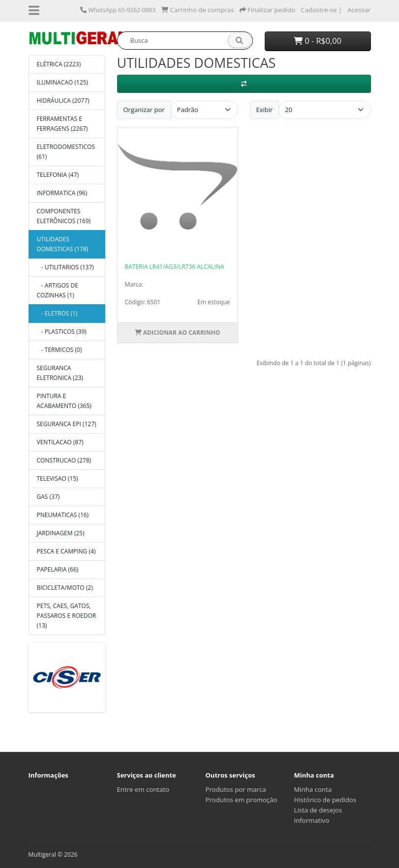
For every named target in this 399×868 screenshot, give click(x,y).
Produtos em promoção (242, 800)
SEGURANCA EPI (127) (67, 424)
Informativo (312, 820)
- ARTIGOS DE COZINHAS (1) (58, 290)
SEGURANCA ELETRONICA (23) (60, 373)
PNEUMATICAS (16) (63, 515)
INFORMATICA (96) (62, 193)
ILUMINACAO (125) (62, 82)
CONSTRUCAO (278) (64, 460)
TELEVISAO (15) (58, 478)
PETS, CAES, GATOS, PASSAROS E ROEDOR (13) (67, 616)
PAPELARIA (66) (58, 569)
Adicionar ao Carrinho (178, 333)
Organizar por (144, 110)
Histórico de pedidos (325, 800)
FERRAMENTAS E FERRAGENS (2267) (62, 124)
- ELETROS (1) (57, 313)
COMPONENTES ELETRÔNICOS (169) (64, 216)
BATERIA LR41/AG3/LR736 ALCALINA (175, 267)
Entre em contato (143, 789)
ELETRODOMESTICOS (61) (66, 152)
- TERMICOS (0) (60, 350)
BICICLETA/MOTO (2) (65, 588)
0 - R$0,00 (318, 41)
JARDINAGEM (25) (61, 533)
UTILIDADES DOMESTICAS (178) (63, 244)
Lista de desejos (318, 810)
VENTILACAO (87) (60, 442)
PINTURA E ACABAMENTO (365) (64, 401)
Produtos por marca (236, 789)
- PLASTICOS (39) (62, 332)
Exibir (265, 110)
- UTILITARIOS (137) (65, 267)
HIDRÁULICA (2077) (63, 101)
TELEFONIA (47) (58, 175)
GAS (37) (48, 497)
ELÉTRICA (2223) (59, 64)
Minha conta (313, 789)
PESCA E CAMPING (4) (66, 551)
